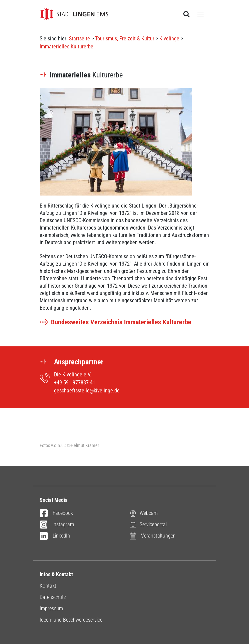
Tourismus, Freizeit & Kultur (125, 39)
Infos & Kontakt (56, 574)
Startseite (79, 39)
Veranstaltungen (153, 536)
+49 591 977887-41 (75, 383)
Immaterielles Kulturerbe (66, 47)
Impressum (51, 608)
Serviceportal (148, 525)
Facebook (56, 514)
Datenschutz (53, 597)
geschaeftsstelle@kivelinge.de (87, 391)
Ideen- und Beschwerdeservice (71, 620)
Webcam (144, 513)
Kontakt (48, 586)
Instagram (57, 525)
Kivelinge (169, 39)
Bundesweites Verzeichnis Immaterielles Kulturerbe (121, 322)
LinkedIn (55, 536)
